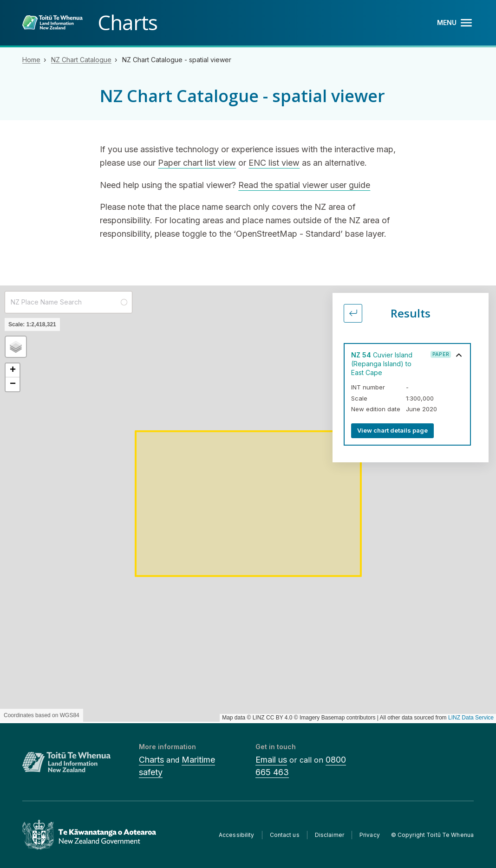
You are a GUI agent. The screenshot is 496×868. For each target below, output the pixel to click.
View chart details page (392, 430)
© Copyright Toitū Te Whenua (432, 835)
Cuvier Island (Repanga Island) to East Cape (382, 364)
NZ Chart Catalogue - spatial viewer (177, 60)
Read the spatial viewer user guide (304, 185)
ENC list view (274, 163)
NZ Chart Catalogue (81, 60)
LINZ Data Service (471, 718)
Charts (151, 760)
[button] (16, 347)
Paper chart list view (197, 163)
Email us (271, 760)
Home (31, 60)
